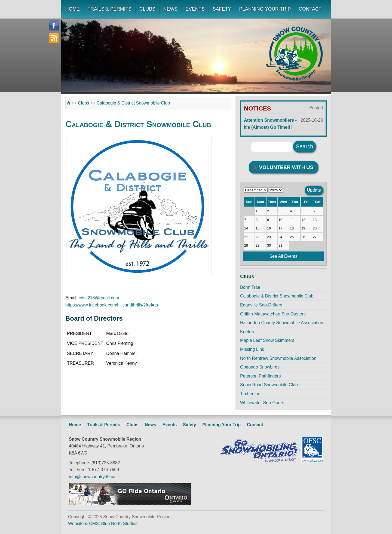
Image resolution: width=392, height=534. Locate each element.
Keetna (247, 332)
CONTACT (310, 9)
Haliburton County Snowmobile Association (282, 323)
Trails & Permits (104, 425)
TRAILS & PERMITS (110, 9)
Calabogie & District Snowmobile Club (133, 103)
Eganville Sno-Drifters (261, 305)
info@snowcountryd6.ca (92, 477)
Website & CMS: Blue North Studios (103, 524)
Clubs (83, 103)
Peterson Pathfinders (260, 376)
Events (170, 425)
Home (75, 425)
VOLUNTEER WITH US (284, 167)
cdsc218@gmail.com (99, 298)
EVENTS (195, 9)
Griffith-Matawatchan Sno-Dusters (273, 314)
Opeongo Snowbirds (260, 367)
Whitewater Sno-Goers (262, 403)
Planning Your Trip (221, 425)
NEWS (171, 9)
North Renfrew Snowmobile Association (278, 358)
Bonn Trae (250, 287)
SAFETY (222, 9)
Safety (189, 425)
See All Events (283, 256)
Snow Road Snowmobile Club (269, 385)
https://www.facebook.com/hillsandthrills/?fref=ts (112, 305)
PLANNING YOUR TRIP (265, 9)
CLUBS (147, 9)
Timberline (250, 394)
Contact (255, 425)
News (151, 425)
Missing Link (252, 349)
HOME (73, 9)
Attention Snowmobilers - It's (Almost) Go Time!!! (283, 123)
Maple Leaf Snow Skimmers (267, 340)
